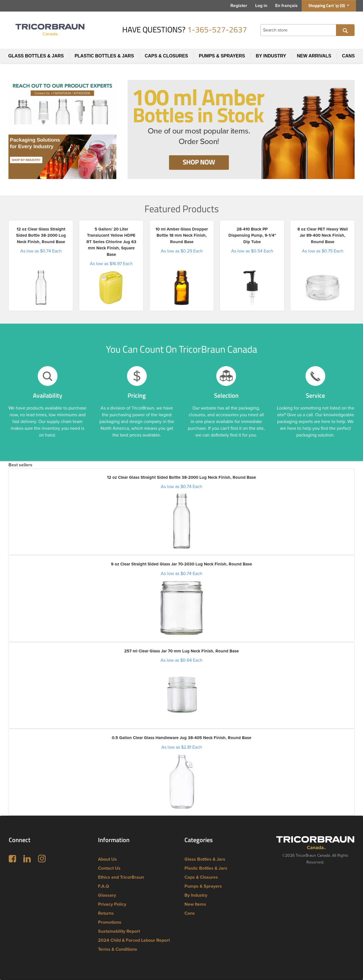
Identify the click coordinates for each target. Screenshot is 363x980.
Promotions (110, 922)
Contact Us (109, 868)
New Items (195, 904)
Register (239, 6)
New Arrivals (314, 56)
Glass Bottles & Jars (36, 56)
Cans (348, 56)
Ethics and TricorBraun (121, 877)
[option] (41, 266)
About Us (107, 859)
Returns (106, 913)
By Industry (271, 56)
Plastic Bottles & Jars (104, 56)
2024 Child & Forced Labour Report (134, 940)
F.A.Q (103, 886)
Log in (261, 6)
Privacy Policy (112, 904)
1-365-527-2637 (217, 29)
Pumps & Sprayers (222, 56)
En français (286, 6)
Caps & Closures (166, 56)
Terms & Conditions (118, 949)
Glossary (107, 895)
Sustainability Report (119, 931)
